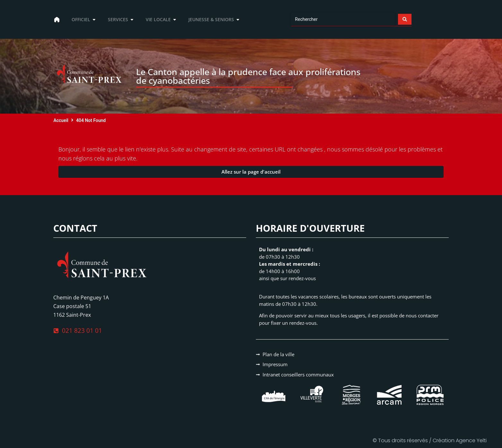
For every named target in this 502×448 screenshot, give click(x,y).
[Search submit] (404, 19)
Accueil (61, 120)
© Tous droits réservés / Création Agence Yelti (430, 440)
